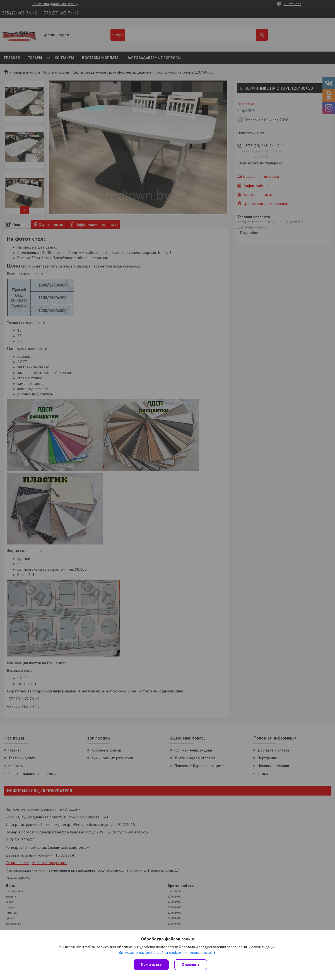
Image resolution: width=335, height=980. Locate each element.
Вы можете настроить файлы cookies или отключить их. (166, 952)
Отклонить (191, 965)
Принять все (151, 965)
